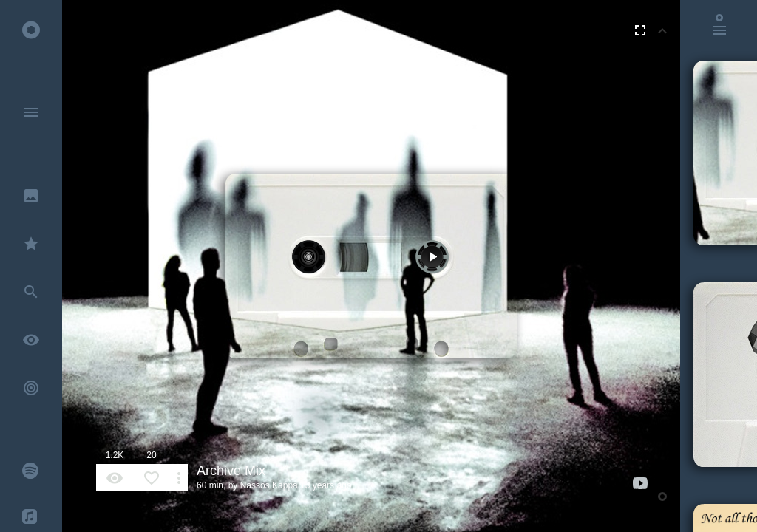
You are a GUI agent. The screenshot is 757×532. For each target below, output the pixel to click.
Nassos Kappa (269, 485)
